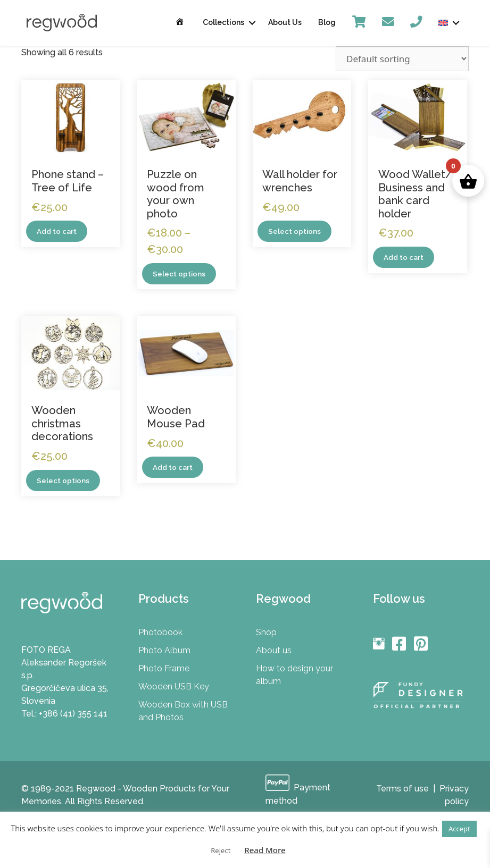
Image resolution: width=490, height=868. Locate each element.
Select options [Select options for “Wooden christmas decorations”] (63, 481)
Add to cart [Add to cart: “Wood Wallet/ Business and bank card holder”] (404, 257)
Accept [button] (459, 829)
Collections (223, 22)
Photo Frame (164, 669)
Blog (327, 22)
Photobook (160, 633)
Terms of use (402, 789)
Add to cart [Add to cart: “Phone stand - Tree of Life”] (57, 231)
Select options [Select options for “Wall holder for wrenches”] (294, 231)
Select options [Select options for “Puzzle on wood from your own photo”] (179, 274)
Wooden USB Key (174, 687)
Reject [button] (221, 850)
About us (274, 651)
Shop (266, 633)
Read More (265, 850)
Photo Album (164, 651)
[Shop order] (402, 59)
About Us (285, 22)
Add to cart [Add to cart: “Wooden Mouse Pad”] (173, 468)
